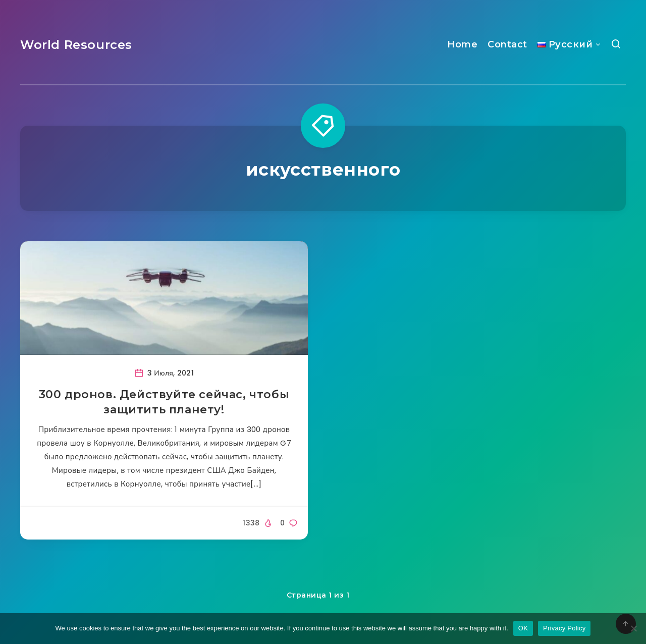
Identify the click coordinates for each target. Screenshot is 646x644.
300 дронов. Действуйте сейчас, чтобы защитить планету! (164, 402)
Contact (507, 44)
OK (523, 628)
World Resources (76, 45)
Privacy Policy (564, 628)
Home (462, 44)
